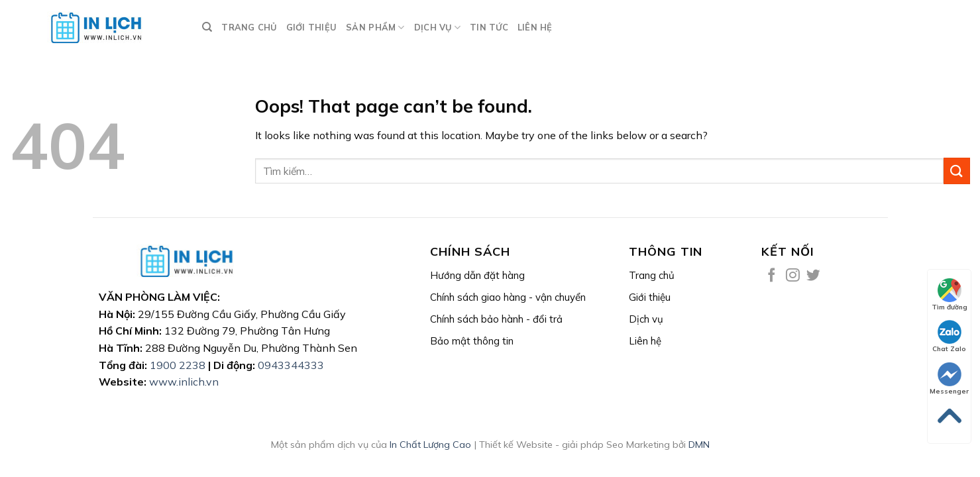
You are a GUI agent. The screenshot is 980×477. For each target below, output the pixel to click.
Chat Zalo (949, 337)
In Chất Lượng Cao (430, 445)
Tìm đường (950, 295)
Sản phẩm (375, 27)
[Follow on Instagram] (793, 276)
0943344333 (291, 365)
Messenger (949, 379)
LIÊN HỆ (535, 27)
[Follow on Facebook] (772, 276)
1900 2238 (178, 365)
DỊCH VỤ (437, 27)
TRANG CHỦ (249, 27)
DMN (699, 445)
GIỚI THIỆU (312, 27)
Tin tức (489, 27)
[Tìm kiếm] (207, 27)
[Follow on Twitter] (813, 276)
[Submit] (957, 171)
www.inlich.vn (184, 382)
